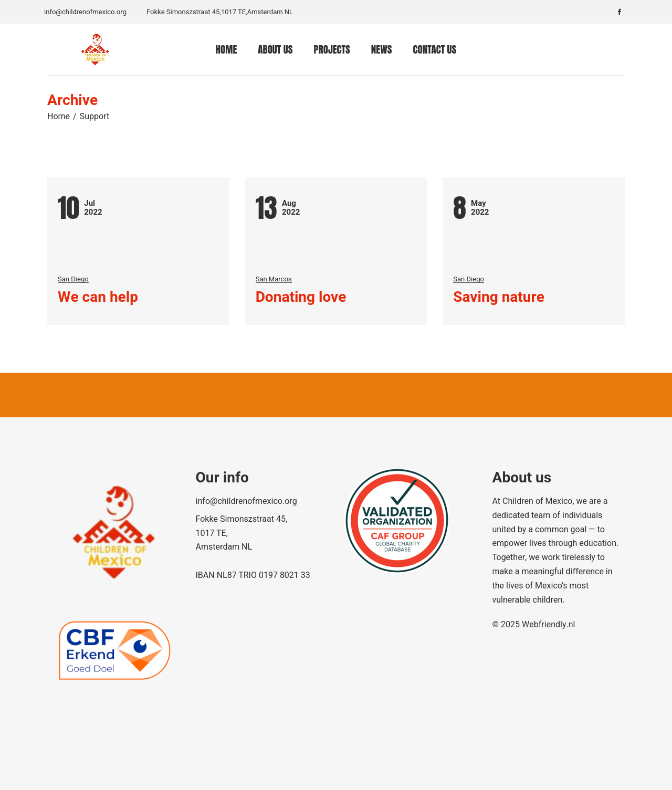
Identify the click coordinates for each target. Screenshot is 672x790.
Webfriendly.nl (548, 625)
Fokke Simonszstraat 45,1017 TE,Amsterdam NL (220, 12)
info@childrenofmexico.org (85, 12)
